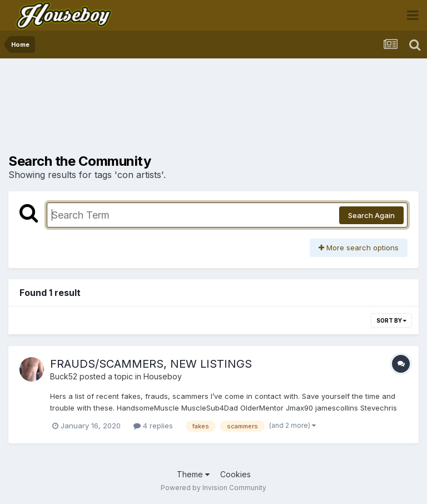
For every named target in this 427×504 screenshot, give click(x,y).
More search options (359, 248)
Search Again (371, 215)
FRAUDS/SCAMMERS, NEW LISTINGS (151, 364)
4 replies (153, 426)
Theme (193, 474)
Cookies (235, 474)
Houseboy (163, 376)
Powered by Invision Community (213, 488)
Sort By (391, 320)
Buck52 (64, 376)
